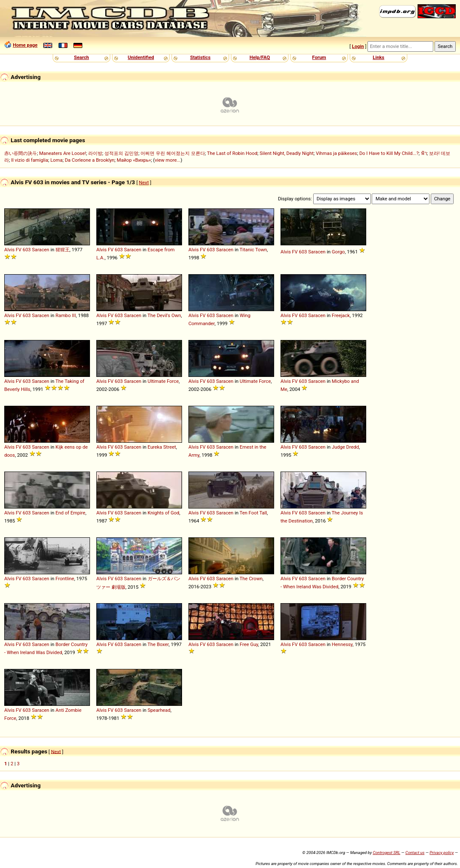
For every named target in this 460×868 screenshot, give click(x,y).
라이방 (95, 153)
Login (358, 46)
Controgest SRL (386, 853)
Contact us (415, 853)
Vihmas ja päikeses (336, 153)
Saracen (41, 250)
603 (27, 250)
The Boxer (158, 644)
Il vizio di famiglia (29, 160)
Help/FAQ (260, 57)
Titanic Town (253, 250)
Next (144, 183)
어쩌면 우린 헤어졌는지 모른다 (172, 153)
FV (18, 250)
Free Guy (249, 644)
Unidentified (141, 57)
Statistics (200, 57)
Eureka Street (162, 447)
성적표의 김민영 (121, 153)
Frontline (65, 579)
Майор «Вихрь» (134, 160)
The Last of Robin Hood (232, 153)
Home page (25, 45)
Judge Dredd (345, 447)
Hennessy (342, 644)
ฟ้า (424, 153)
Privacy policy (442, 853)
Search (81, 57)
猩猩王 (63, 250)
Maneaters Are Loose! (62, 153)
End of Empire (70, 513)
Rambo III (66, 315)
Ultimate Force (163, 381)
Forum (319, 57)
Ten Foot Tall (253, 513)
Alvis (9, 250)
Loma (57, 160)
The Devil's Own (164, 315)
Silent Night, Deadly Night (287, 153)
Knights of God (164, 513)
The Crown (251, 579)
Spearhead (159, 710)
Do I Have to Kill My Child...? (389, 153)
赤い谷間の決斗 (21, 153)
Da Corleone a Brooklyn (90, 160)
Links (378, 57)
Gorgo (338, 252)
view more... (168, 160)
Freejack (341, 315)
